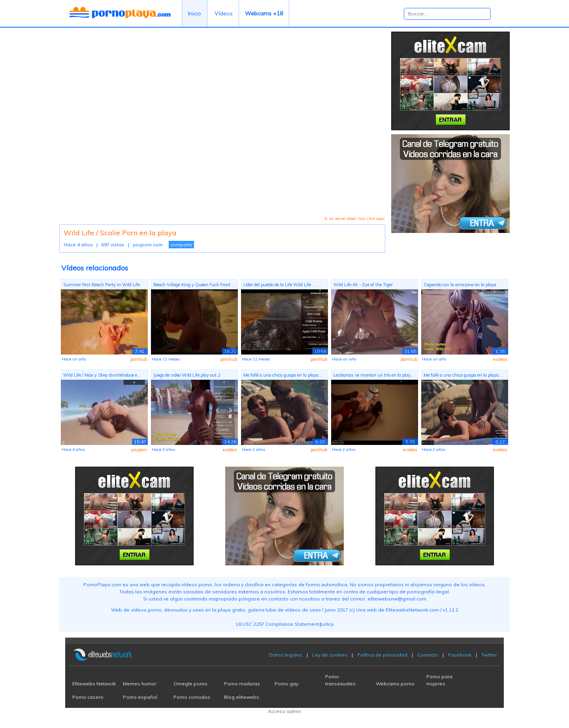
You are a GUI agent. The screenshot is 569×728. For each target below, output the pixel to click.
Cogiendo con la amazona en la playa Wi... (460, 286)
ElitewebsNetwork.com (412, 610)
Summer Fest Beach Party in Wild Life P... (102, 286)
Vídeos (224, 13)
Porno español (140, 697)
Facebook (460, 655)
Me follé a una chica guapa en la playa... (283, 375)
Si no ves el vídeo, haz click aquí (354, 219)
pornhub (139, 359)
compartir (181, 245)
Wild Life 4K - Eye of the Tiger (363, 285)
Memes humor (139, 684)
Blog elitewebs (242, 697)
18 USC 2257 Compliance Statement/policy (284, 624)
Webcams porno (395, 684)
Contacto (428, 655)
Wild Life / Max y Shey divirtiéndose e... (102, 375)
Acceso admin (284, 711)
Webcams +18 (264, 13)
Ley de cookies (330, 655)
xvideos (500, 359)
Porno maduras (242, 684)
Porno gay (286, 684)
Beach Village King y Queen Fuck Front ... (194, 285)
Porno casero (88, 697)
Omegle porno (190, 684)
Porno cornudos (192, 697)
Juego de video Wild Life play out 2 (187, 375)
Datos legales (286, 655)
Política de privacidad (382, 655)
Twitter (489, 655)
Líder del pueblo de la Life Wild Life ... (280, 285)
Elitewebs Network (94, 684)
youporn (139, 450)
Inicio (195, 13)
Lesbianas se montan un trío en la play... (374, 375)
